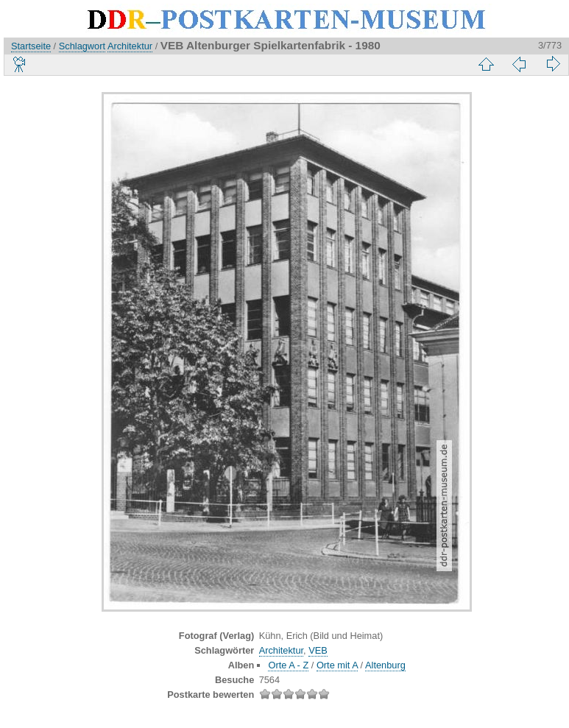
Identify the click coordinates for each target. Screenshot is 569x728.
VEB (318, 650)
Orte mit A (337, 665)
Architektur (130, 46)
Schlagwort (82, 46)
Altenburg (385, 665)
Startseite (31, 46)
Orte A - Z (288, 665)
